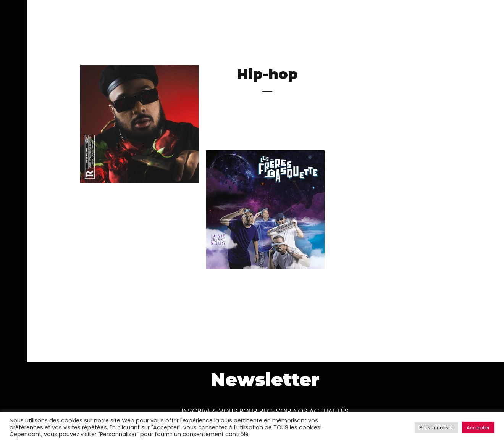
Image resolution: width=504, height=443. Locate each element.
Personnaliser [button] (436, 428)
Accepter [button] (478, 428)
